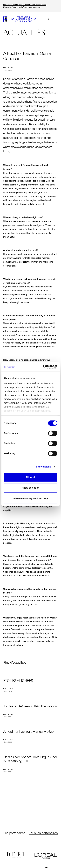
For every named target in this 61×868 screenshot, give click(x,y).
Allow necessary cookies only (30, 498)
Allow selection (30, 488)
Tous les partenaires (43, 833)
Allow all (30, 477)
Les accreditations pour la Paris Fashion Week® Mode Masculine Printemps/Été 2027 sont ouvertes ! (25, 6)
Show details (44, 467)
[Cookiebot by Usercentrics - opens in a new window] (43, 367)
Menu (54, 19)
